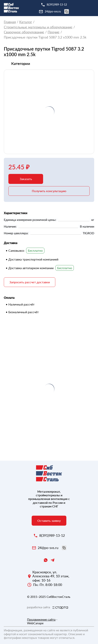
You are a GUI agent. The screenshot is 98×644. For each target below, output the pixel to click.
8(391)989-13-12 (57, 5)
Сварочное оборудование (24, 32)
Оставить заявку (49, 521)
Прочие (54, 32)
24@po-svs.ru (57, 11)
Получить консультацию (49, 191)
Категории (21, 63)
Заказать (26, 179)
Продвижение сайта (41, 619)
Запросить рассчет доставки (30, 282)
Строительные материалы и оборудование (38, 27)
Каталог (26, 22)
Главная (10, 22)
